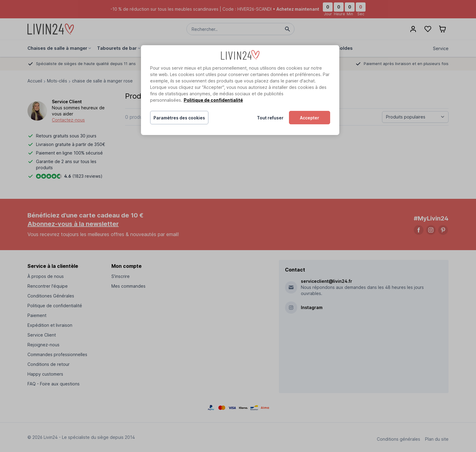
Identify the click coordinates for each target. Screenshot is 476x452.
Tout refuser (270, 118)
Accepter (310, 118)
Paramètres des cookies (179, 118)
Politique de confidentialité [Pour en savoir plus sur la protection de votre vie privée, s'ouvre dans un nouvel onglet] (213, 100)
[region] (240, 90)
